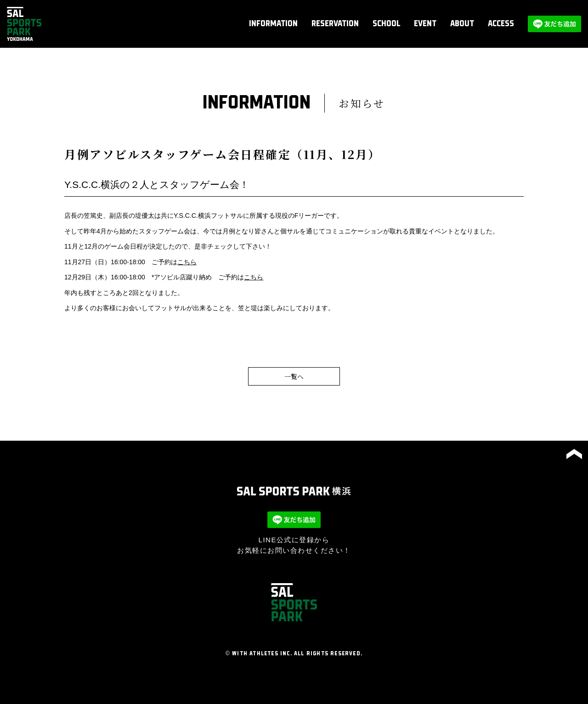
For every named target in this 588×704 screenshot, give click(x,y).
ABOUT (462, 24)
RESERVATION (335, 24)
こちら (187, 262)
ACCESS (501, 24)
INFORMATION (273, 24)
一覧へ (294, 376)
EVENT (425, 24)
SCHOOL (386, 24)
